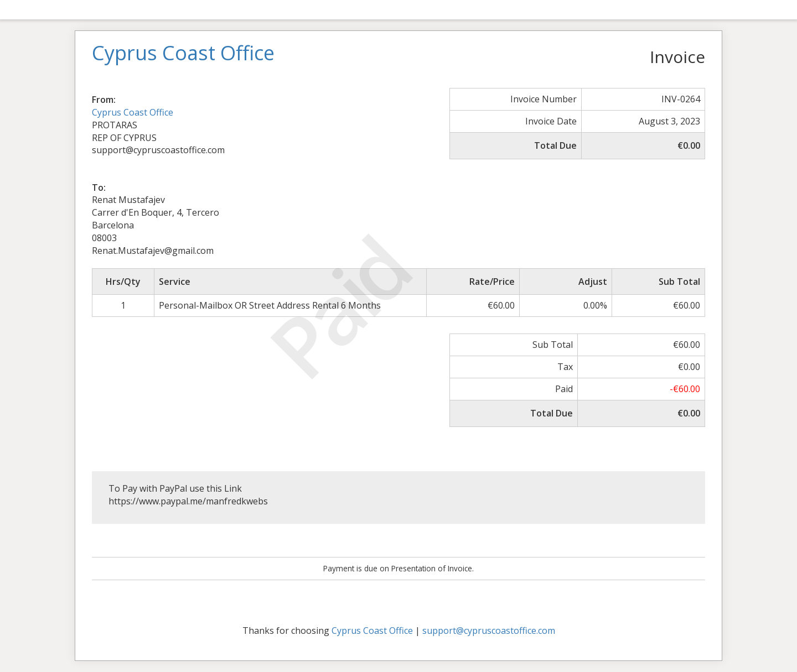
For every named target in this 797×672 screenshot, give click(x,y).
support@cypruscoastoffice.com (489, 631)
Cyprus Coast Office (133, 112)
